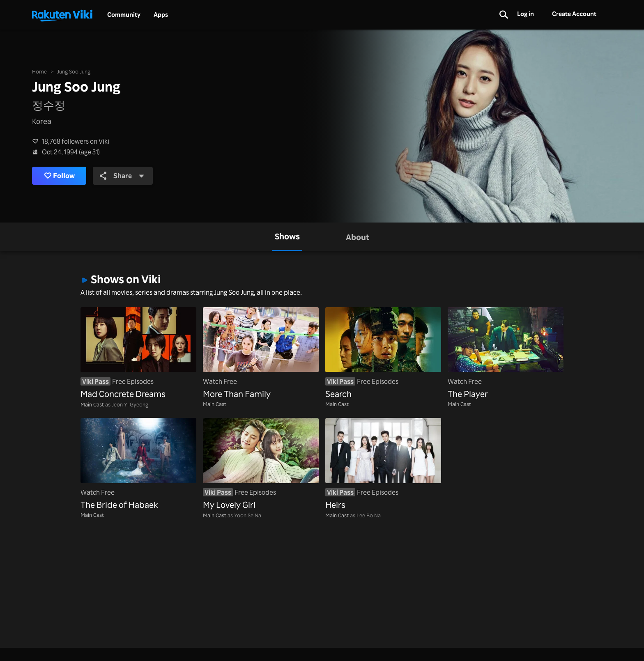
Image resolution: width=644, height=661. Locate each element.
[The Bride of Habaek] (138, 465)
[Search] (383, 354)
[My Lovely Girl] (261, 465)
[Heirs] (383, 465)
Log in (526, 14)
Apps (161, 15)
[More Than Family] (261, 354)
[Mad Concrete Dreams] (138, 354)
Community (124, 15)
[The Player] (506, 354)
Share (126, 176)
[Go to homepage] (62, 15)
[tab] (287, 237)
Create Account (574, 14)
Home (39, 71)
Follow (61, 176)
